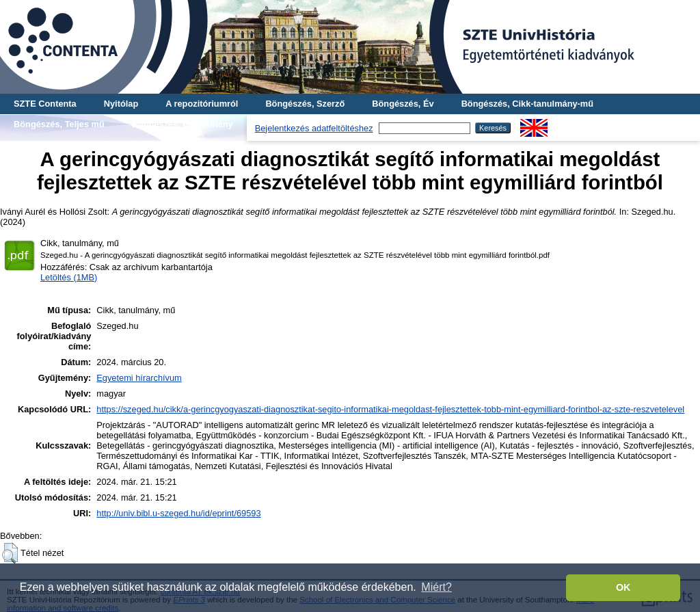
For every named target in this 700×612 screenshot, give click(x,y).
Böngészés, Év (403, 104)
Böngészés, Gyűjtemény (183, 124)
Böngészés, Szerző (305, 104)
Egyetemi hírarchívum (139, 378)
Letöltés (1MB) (69, 277)
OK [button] (623, 587)
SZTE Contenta (45, 104)
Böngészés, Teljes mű (59, 124)
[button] (10, 553)
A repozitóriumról (202, 104)
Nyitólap (121, 104)
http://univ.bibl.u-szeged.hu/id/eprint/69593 (178, 513)
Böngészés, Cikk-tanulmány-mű (527, 104)
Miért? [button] (436, 587)
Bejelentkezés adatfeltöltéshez (314, 128)
